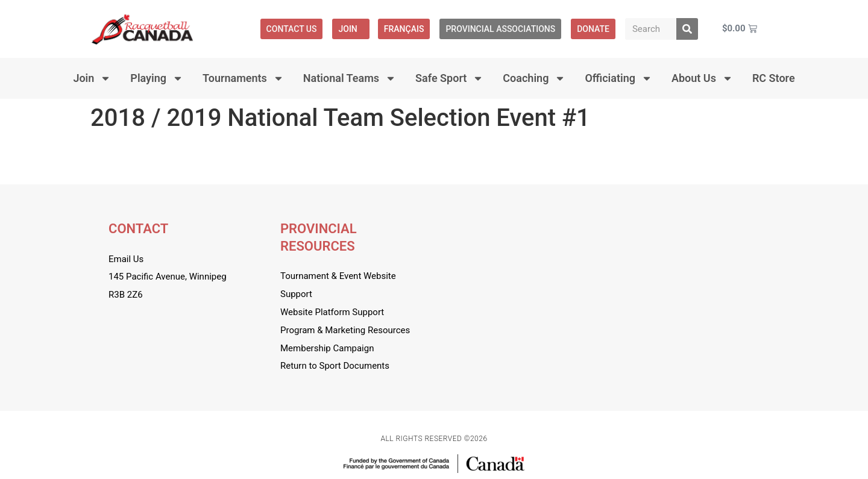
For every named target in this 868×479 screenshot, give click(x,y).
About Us (702, 78)
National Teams (350, 78)
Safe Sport (449, 78)
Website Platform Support (332, 312)
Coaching (534, 78)
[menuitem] (404, 29)
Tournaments (243, 78)
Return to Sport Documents (335, 366)
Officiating (618, 78)
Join (351, 29)
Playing (157, 78)
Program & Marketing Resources (345, 330)
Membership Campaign (327, 348)
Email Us (126, 259)
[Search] (687, 29)
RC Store (774, 78)
